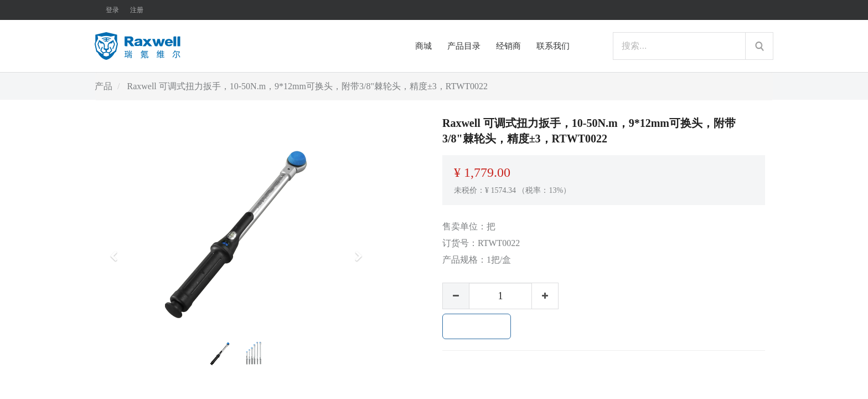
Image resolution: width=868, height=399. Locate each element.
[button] (117, 251)
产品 (104, 86)
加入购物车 (477, 326)
